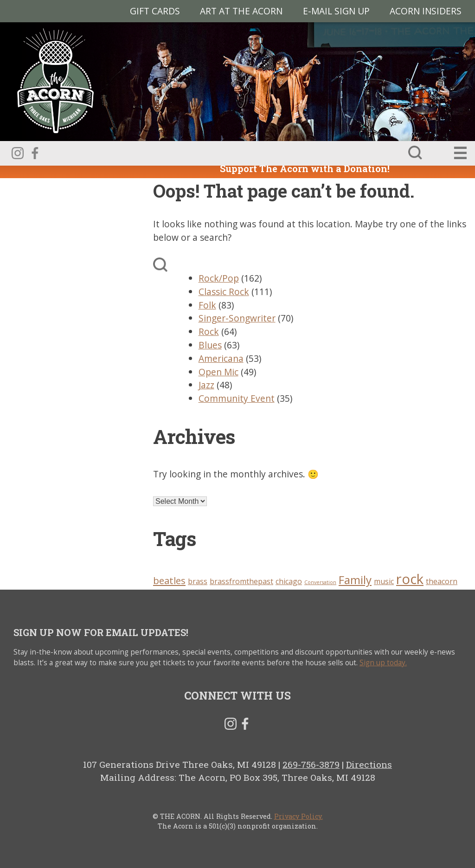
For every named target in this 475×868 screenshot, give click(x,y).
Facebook (35, 153)
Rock (209, 331)
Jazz (206, 385)
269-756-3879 (311, 764)
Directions (369, 764)
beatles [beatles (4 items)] (169, 580)
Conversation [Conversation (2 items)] (320, 582)
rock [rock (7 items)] (410, 579)
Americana (221, 358)
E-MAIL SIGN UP (336, 11)
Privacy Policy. (298, 816)
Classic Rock (224, 292)
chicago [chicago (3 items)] (289, 581)
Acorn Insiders (426, 11)
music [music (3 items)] (384, 581)
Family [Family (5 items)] (355, 580)
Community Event (237, 398)
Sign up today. (383, 663)
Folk (207, 305)
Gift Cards (155, 11)
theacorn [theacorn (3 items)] (442, 581)
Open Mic (218, 372)
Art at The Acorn (241, 11)
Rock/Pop (219, 278)
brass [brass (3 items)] (198, 581)
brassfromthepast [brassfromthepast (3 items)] (241, 581)
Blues (210, 345)
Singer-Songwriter (237, 318)
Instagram (18, 153)
